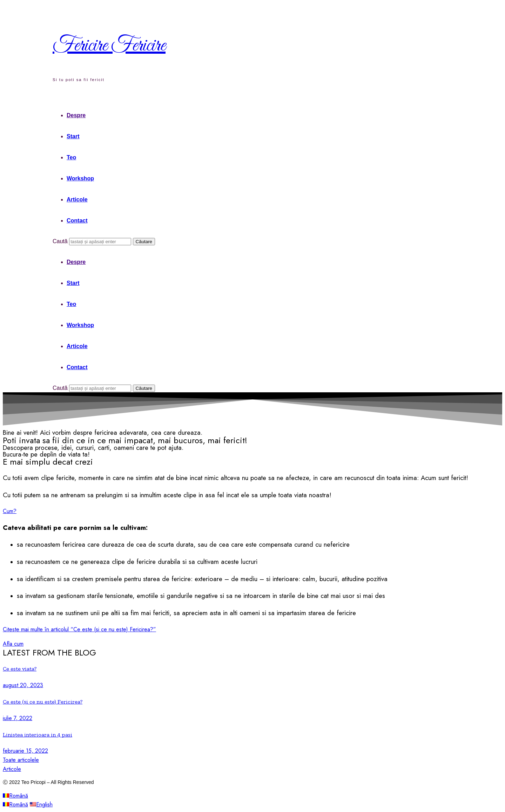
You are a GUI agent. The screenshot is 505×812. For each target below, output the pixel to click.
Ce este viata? (20, 669)
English (41, 804)
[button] (10, 511)
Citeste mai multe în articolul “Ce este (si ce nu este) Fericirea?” (79, 629)
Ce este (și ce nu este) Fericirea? (43, 702)
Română (15, 796)
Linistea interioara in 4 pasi (38, 735)
